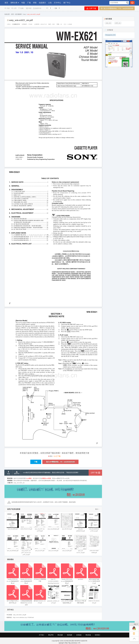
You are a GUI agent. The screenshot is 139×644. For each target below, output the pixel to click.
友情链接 (79, 635)
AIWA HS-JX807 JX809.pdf (94, 544)
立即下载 (91, 8)
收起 (136, 624)
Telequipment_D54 (110, 35)
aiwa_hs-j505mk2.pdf (13, 543)
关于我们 (41, 635)
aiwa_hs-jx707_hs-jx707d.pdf (40, 522)
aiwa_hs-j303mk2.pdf (53, 521)
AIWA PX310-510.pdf (26, 521)
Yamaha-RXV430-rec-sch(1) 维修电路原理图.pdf (26, 574)
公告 (50, 3)
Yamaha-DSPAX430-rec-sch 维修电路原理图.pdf (67, 574)
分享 (14, 8)
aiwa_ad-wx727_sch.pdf (81, 544)
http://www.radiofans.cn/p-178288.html (23, 617)
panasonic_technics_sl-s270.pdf (53, 594)
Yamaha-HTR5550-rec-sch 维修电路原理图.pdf (13, 574)
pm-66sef (81, 572)
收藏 (21, 8)
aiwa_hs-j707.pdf (40, 543)
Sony (24, 14)
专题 (23, 3)
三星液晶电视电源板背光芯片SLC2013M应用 (26, 595)
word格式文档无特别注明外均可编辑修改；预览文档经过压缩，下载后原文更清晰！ (51, 473)
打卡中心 (58, 3)
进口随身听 (18, 14)
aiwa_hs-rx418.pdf (53, 543)
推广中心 (67, 3)
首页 (6, 3)
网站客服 (88, 635)
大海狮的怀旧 (16, 24)
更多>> (97, 509)
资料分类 (14, 3)
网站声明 (51, 635)
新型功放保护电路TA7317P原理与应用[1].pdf (94, 574)
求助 (35, 3)
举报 (29, 8)
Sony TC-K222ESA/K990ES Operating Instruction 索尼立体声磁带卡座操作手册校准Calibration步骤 (53, 577)
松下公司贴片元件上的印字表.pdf (13, 594)
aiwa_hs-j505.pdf (67, 543)
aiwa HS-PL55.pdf (67, 521)
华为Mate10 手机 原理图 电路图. (81, 594)
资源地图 (69, 635)
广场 (29, 3)
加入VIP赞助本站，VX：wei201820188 (117, 8)
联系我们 (98, 635)
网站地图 (60, 635)
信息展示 (42, 3)
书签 (7, 8)
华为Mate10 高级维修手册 (40, 573)
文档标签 (110, 30)
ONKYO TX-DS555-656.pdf (94, 594)
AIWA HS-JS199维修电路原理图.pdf (67, 594)
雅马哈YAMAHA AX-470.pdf (40, 594)
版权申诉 (37, 8)
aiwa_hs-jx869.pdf (13, 521)
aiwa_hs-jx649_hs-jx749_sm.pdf (94, 522)
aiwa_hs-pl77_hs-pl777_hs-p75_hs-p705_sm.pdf (26, 545)
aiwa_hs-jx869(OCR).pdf (81, 522)
